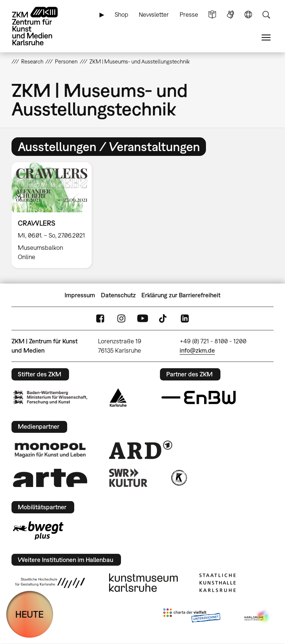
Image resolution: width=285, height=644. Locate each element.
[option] (55, 215)
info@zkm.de (197, 350)
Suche (266, 15)
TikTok (164, 319)
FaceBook (100, 319)
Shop (122, 14)
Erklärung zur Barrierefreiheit (181, 295)
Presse (189, 14)
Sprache (248, 15)
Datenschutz (118, 295)
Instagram (121, 319)
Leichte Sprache (212, 15)
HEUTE (30, 614)
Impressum (80, 295)
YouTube (142, 319)
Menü (266, 38)
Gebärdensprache (230, 15)
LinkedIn (185, 319)
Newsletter (154, 14)
